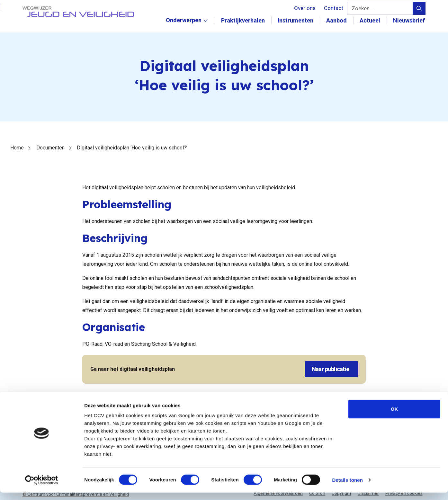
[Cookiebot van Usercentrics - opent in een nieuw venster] (42, 487)
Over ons (304, 8)
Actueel (371, 20)
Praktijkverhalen (244, 20)
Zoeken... (361, 8)
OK (394, 416)
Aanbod (337, 20)
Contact (332, 8)
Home (17, 148)
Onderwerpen (188, 27)
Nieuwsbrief (410, 20)
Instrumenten (296, 20)
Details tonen (347, 487)
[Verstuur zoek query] (419, 8)
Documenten (50, 148)
